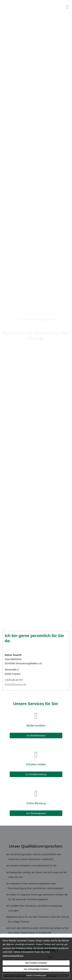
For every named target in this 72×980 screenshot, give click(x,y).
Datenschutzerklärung (13, 956)
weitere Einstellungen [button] (36, 975)
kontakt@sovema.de (16, 684)
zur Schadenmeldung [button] (36, 773)
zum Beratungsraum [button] (36, 811)
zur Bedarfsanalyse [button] (36, 734)
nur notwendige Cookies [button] (36, 969)
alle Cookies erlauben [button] (36, 963)
